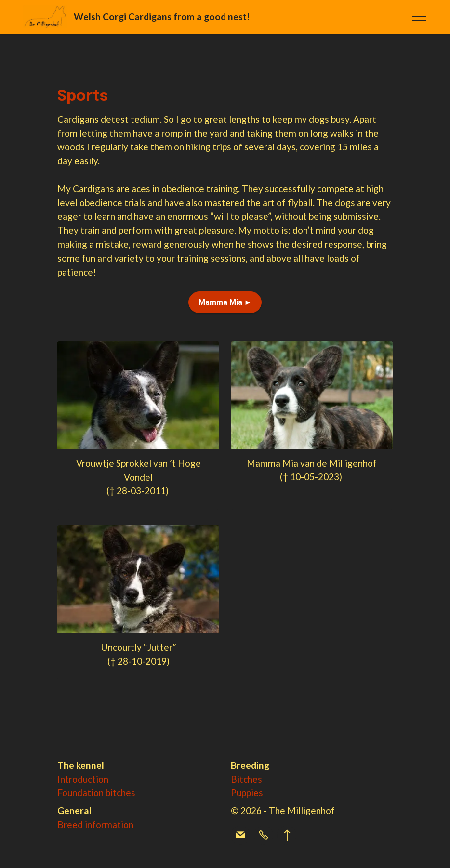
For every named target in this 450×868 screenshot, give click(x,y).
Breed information (95, 824)
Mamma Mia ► (225, 302)
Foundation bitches (96, 793)
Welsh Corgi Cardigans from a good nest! (163, 17)
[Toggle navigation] (419, 17)
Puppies (247, 793)
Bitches (246, 779)
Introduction (83, 779)
